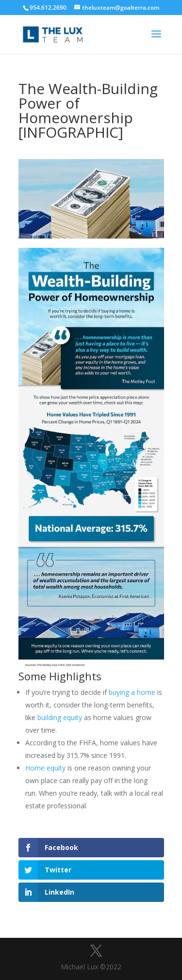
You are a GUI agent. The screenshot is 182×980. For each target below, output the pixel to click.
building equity (60, 717)
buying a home (132, 692)
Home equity (45, 768)
